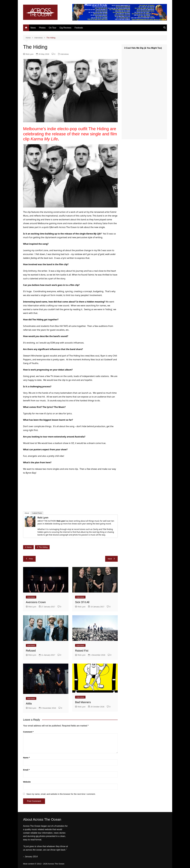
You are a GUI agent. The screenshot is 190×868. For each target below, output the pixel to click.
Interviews (65, 54)
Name (26, 758)
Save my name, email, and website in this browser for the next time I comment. (61, 794)
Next (111, 559)
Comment (28, 732)
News (33, 28)
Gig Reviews (65, 28)
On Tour (53, 28)
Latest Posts (37, 513)
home (29, 547)
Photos (42, 28)
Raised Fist (82, 651)
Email (26, 770)
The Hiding (43, 547)
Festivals (79, 28)
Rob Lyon (28, 54)
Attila (29, 704)
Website (27, 782)
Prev (29, 559)
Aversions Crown (36, 602)
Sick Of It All (82, 602)
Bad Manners (83, 702)
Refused (31, 651)
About (27, 513)
